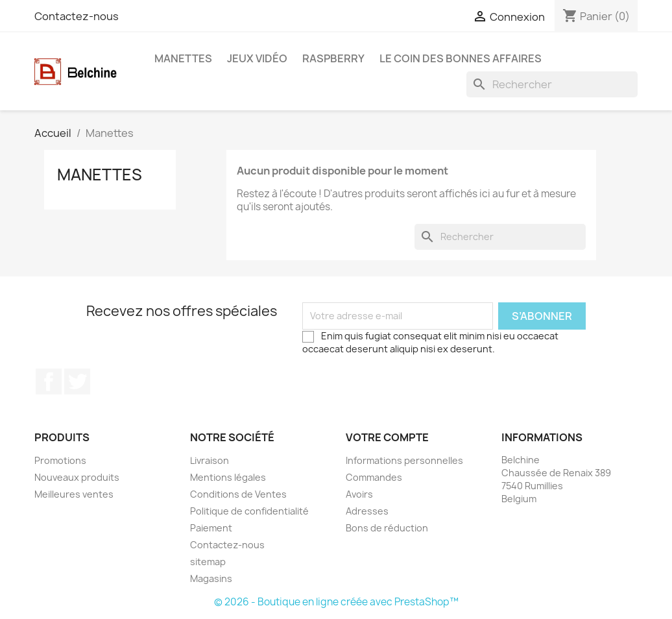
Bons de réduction (387, 528)
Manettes (183, 58)
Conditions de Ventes (238, 494)
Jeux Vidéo (257, 58)
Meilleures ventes (74, 494)
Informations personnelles (404, 460)
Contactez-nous (77, 16)
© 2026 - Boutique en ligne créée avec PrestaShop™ (336, 602)
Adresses (367, 511)
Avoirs (359, 494)
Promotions (60, 460)
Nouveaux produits (77, 477)
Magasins (211, 578)
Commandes (374, 477)
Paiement (211, 528)
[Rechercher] (552, 84)
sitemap (208, 562)
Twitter (77, 382)
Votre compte (387, 437)
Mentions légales (228, 477)
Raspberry (333, 58)
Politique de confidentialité (249, 511)
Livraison (210, 460)
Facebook (49, 382)
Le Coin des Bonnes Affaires (461, 58)
